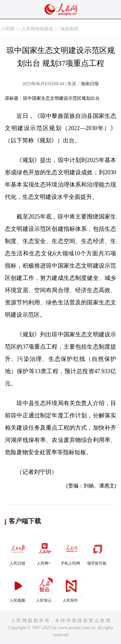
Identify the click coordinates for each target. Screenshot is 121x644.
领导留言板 (97, 552)
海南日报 (90, 84)
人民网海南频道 (37, 29)
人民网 (8, 29)
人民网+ (45, 552)
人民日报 (18, 552)
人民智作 (71, 589)
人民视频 (18, 589)
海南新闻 (69, 29)
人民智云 (45, 589)
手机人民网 (71, 552)
